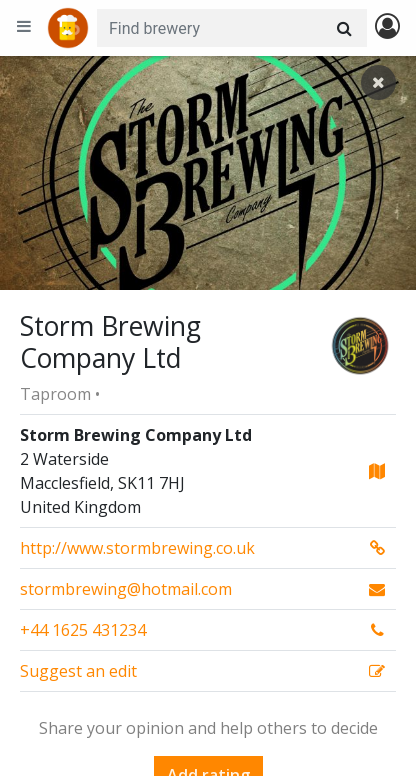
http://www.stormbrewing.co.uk (137, 548)
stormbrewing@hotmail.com (126, 589)
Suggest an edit (78, 671)
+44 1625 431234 (83, 630)
